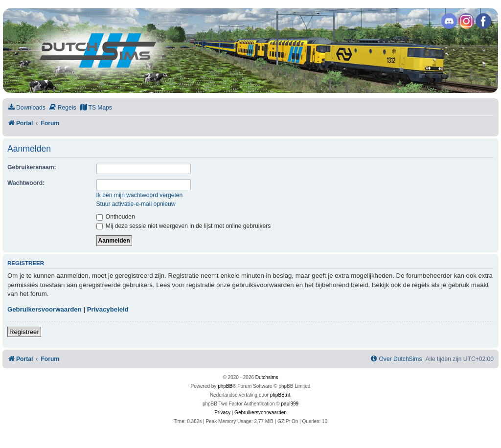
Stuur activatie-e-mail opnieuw (136, 204)
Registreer (24, 332)
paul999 (290, 404)
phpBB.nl (280, 395)
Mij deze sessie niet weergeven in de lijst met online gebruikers (184, 226)
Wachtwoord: (26, 183)
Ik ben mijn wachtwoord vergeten (140, 195)
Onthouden (116, 217)
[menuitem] (26, 108)
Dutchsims (267, 377)
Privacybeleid (108, 309)
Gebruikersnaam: (32, 167)
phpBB (225, 386)
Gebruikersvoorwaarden (45, 309)
